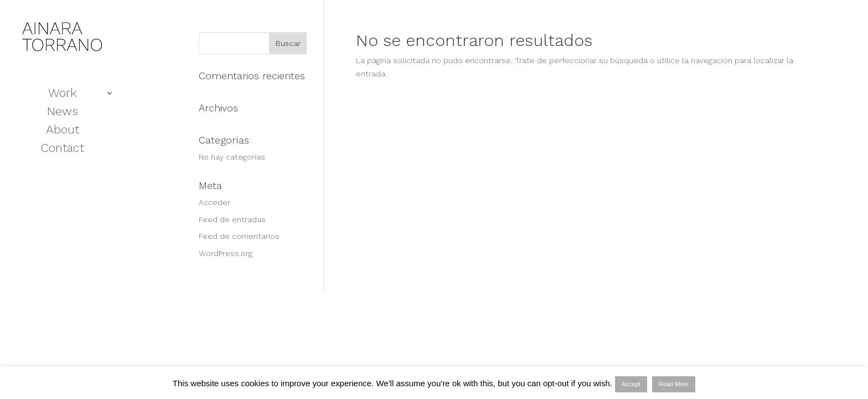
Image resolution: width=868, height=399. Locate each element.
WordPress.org (226, 253)
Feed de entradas (232, 219)
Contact (63, 149)
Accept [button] (631, 384)
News (63, 113)
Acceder (215, 202)
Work (62, 94)
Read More (674, 384)
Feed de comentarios (239, 236)
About (63, 131)
